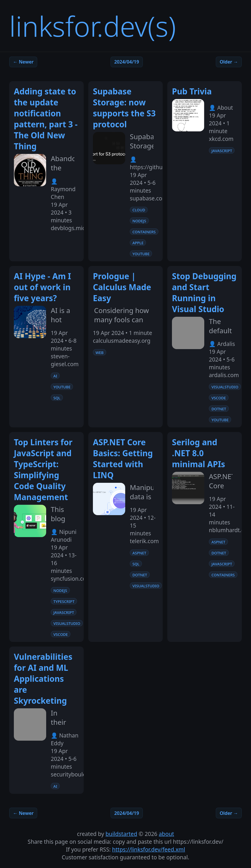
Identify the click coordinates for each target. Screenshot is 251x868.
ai (55, 376)
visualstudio (225, 387)
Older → (229, 62)
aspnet (139, 553)
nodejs (139, 221)
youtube (141, 254)
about (166, 834)
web (100, 352)
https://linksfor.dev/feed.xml (149, 849)
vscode (219, 398)
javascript (222, 150)
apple (138, 243)
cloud (139, 210)
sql (57, 398)
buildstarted (121, 834)
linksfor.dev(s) (93, 26)
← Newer (23, 62)
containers (144, 232)
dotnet (219, 409)
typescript (64, 601)
